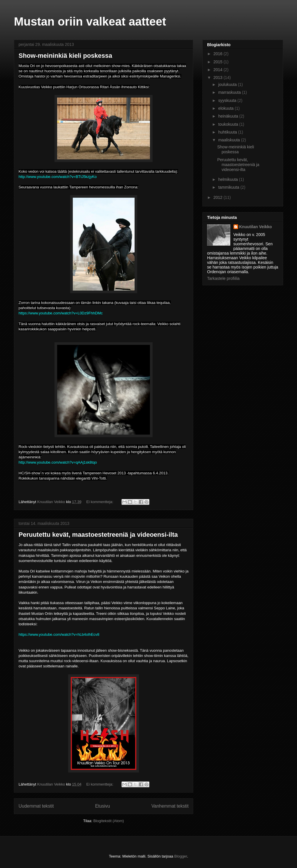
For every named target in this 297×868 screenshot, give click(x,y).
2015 (219, 62)
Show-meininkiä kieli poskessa (65, 56)
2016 (219, 54)
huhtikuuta (228, 132)
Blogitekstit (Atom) (109, 821)
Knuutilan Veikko (256, 227)
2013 (219, 78)
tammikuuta (229, 187)
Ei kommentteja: (100, 502)
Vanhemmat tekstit (170, 806)
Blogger (181, 856)
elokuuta (226, 108)
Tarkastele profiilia (223, 278)
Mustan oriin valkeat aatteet (90, 21)
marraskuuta (230, 92)
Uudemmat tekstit (36, 806)
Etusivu (103, 806)
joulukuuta (228, 84)
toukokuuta (229, 124)
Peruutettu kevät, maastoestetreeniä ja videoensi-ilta (98, 535)
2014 (219, 70)
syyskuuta (228, 100)
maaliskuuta (230, 140)
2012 (219, 197)
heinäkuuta (229, 116)
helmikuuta (229, 179)
